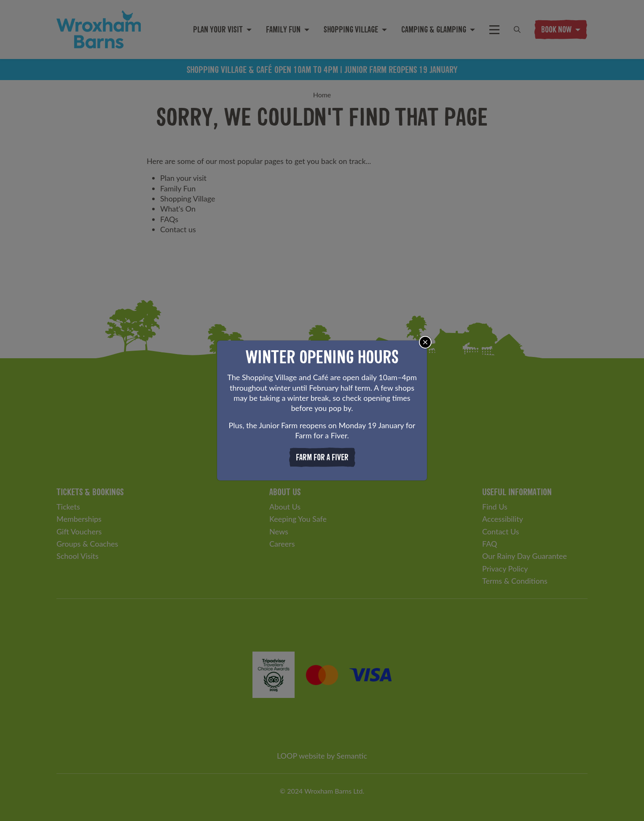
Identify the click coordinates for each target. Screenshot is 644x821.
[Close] (425, 342)
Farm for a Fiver (322, 457)
